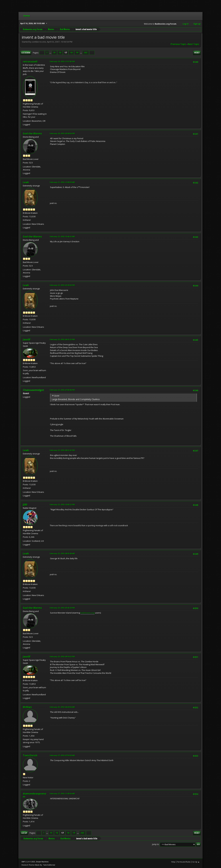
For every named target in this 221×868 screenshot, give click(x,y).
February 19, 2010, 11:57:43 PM (62, 61)
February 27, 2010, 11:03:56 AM (62, 794)
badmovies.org (87, 613)
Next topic (193, 44)
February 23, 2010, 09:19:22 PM (62, 657)
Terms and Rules (184, 862)
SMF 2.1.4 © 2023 (28, 862)
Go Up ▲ (196, 862)
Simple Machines (42, 862)
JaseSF (27, 339)
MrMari (27, 707)
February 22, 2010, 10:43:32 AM (62, 236)
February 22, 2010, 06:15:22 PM (62, 339)
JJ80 (25, 505)
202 (86, 53)
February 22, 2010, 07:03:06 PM (62, 390)
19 (77, 53)
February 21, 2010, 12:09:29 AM (62, 182)
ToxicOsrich (30, 755)
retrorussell (30, 62)
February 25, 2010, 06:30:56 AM (62, 707)
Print (197, 53)
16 (60, 53)
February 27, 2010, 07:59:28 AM (62, 755)
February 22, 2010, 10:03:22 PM (62, 504)
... (51, 53)
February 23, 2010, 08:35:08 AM (62, 553)
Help (173, 862)
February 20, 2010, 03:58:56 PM (62, 133)
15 (54, 53)
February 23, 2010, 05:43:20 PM (62, 608)
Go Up (24, 833)
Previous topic (178, 44)
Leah (26, 182)
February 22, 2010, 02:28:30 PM (62, 285)
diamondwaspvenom (35, 795)
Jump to (155, 844)
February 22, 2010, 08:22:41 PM (62, 450)
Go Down (26, 53)
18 (71, 53)
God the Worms (32, 133)
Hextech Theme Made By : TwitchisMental (38, 865)
